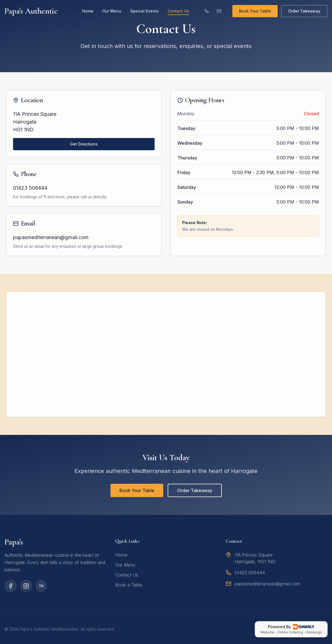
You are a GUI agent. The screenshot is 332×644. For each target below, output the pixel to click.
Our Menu (112, 11)
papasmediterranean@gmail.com (51, 237)
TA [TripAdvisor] (41, 586)
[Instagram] (26, 586)
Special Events (144, 11)
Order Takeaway (304, 11)
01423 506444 (30, 188)
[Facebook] (11, 586)
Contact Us (178, 11)
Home (88, 11)
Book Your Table (255, 11)
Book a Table (129, 585)
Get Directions (84, 144)
